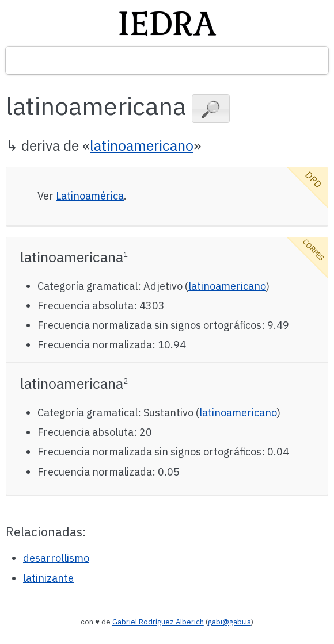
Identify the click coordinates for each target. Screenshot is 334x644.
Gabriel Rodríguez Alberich (158, 622)
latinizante (48, 578)
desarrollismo (56, 558)
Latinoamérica (90, 196)
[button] (211, 109)
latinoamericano (142, 145)
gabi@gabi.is (229, 622)
